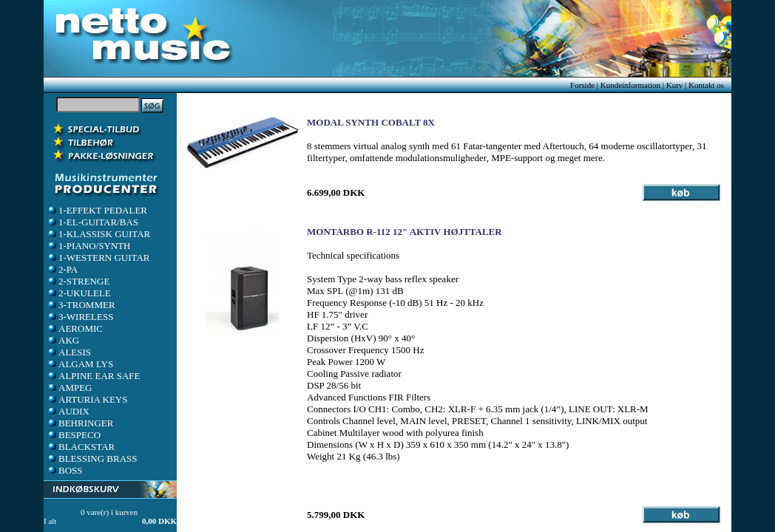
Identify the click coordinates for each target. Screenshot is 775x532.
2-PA (62, 269)
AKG (63, 340)
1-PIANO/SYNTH (89, 246)
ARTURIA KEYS (87, 399)
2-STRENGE (78, 281)
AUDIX (68, 411)
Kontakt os (706, 85)
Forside (582, 85)
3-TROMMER (81, 305)
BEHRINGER (80, 423)
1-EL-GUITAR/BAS (92, 222)
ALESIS (69, 352)
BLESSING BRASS (92, 458)
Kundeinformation (630, 85)
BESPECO (74, 435)
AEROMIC (75, 328)
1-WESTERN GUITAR (98, 258)
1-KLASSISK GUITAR (98, 234)
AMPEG (70, 388)
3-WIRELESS (80, 317)
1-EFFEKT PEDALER (97, 210)
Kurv (675, 85)
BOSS (65, 470)
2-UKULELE (79, 293)
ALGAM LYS (80, 364)
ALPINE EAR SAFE (94, 376)
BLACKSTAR (81, 447)
